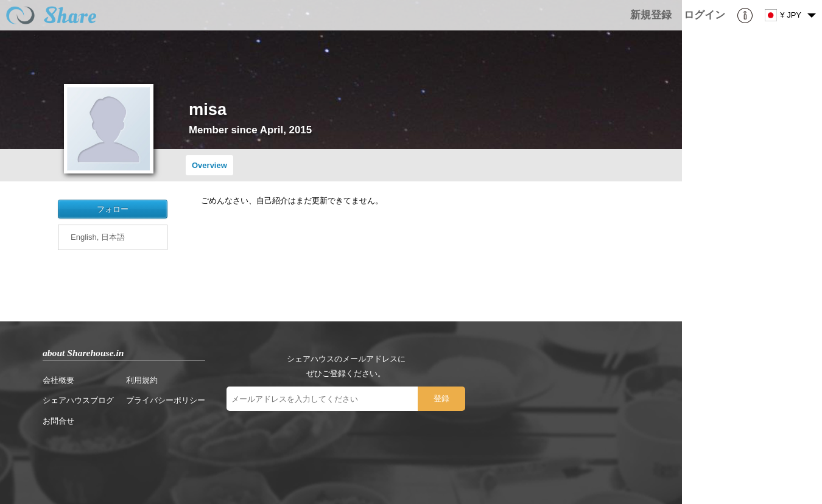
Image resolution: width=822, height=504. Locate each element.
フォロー (113, 209)
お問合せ (58, 421)
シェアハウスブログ (78, 400)
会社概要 (58, 380)
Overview (209, 165)
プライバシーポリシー (166, 400)
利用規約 (142, 380)
